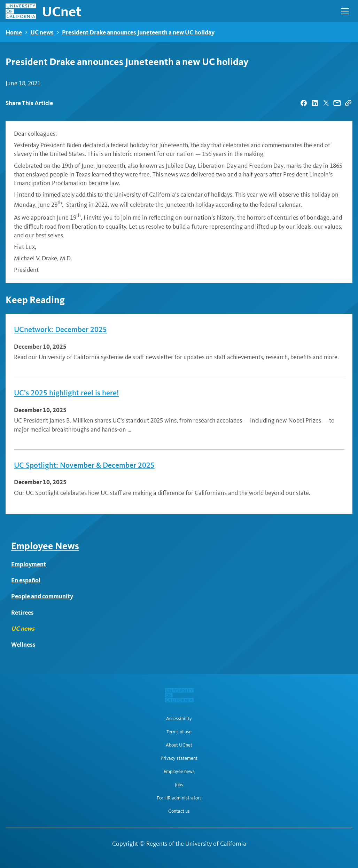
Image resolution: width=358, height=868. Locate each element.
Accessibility (179, 719)
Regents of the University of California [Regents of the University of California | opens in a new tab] (196, 844)
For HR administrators (179, 798)
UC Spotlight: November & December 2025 (84, 465)
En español (26, 580)
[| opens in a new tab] (304, 103)
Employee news (179, 772)
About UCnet (179, 745)
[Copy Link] (348, 103)
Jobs (179, 785)
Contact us (179, 811)
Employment (29, 564)
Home (14, 32)
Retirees (22, 612)
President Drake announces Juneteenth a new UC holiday (138, 32)
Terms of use (179, 732)
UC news (42, 32)
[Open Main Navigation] (345, 11)
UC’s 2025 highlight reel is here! (66, 393)
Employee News (45, 546)
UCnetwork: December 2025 (60, 330)
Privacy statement (179, 758)
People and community (42, 596)
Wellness (23, 644)
